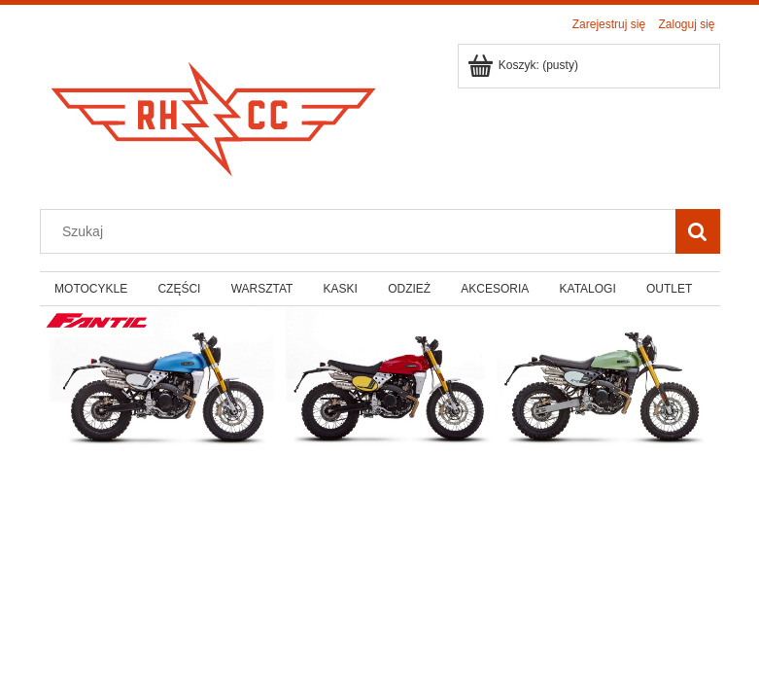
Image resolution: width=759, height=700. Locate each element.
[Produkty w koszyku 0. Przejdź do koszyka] (524, 65)
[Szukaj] (698, 231)
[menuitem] (91, 289)
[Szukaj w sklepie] (362, 231)
